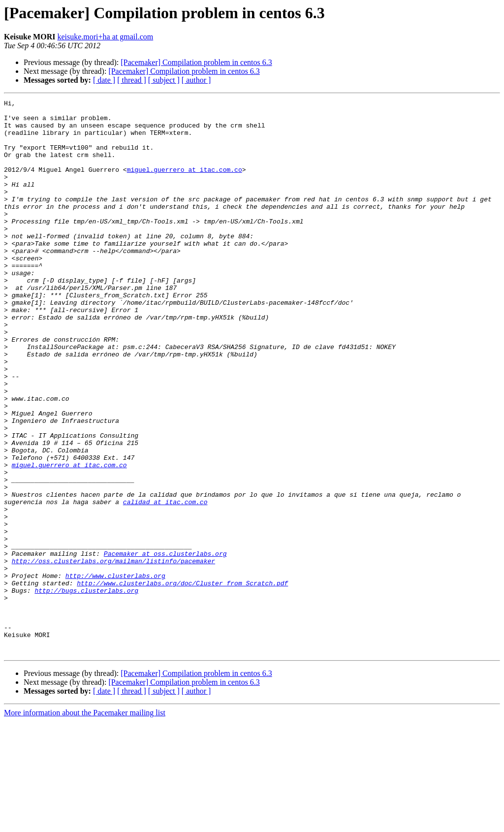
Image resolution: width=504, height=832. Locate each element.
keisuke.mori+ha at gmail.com (105, 37)
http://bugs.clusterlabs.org (86, 689)
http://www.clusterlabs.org (115, 672)
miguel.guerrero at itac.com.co (185, 184)
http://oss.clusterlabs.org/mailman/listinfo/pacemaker (113, 654)
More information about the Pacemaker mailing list (85, 823)
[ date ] (104, 80)
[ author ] (196, 80)
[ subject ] (164, 80)
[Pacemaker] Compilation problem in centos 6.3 (196, 62)
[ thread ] (132, 80)
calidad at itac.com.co (165, 583)
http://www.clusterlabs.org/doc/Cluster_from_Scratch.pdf (182, 680)
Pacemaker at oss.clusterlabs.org (165, 645)
